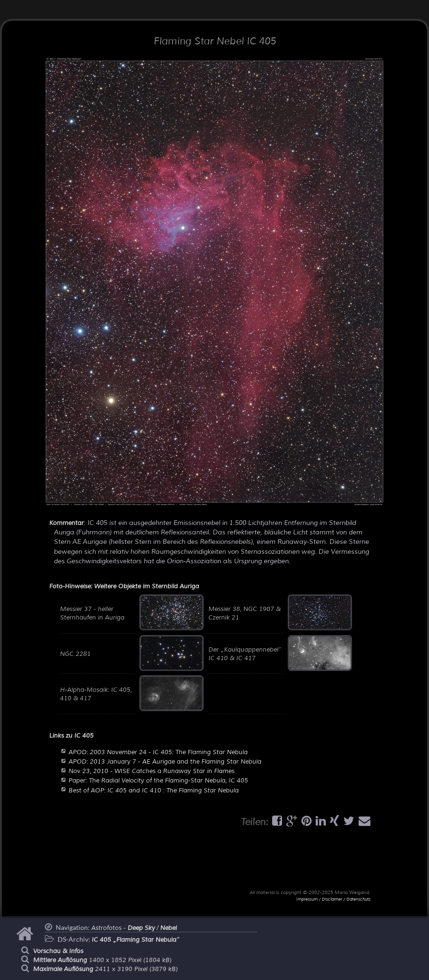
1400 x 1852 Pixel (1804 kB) (102, 960)
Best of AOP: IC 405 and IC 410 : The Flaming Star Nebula (154, 791)
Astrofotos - (123, 928)
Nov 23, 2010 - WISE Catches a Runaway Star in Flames (151, 771)
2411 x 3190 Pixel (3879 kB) (105, 969)
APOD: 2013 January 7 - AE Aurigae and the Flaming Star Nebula (165, 762)
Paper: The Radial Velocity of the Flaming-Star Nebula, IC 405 (158, 781)
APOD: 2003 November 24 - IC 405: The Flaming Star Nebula (158, 752)
